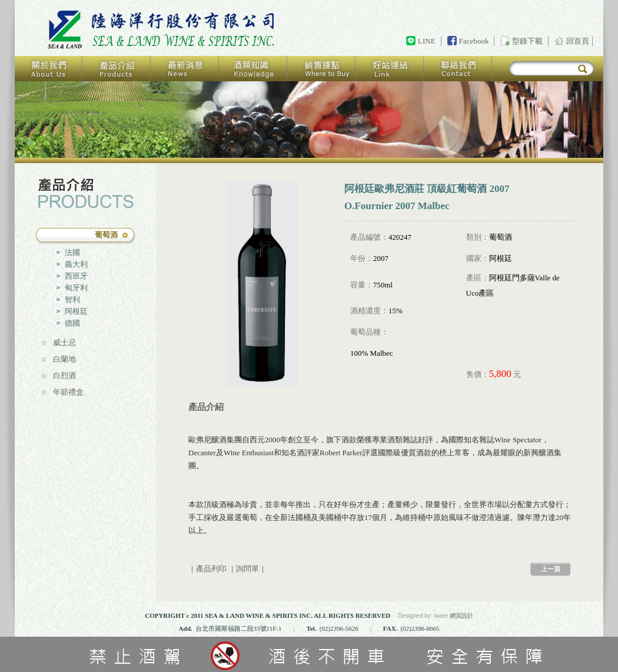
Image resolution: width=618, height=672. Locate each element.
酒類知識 (254, 69)
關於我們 (49, 69)
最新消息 (185, 69)
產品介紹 (117, 69)
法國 (72, 252)
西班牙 (76, 276)
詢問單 (247, 569)
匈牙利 (76, 288)
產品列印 (211, 569)
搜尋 (582, 69)
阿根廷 (76, 311)
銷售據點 (322, 69)
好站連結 (390, 69)
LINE (427, 41)
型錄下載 (527, 41)
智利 (72, 299)
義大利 (76, 264)
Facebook (474, 41)
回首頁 (163, 30)
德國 (72, 323)
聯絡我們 (458, 69)
